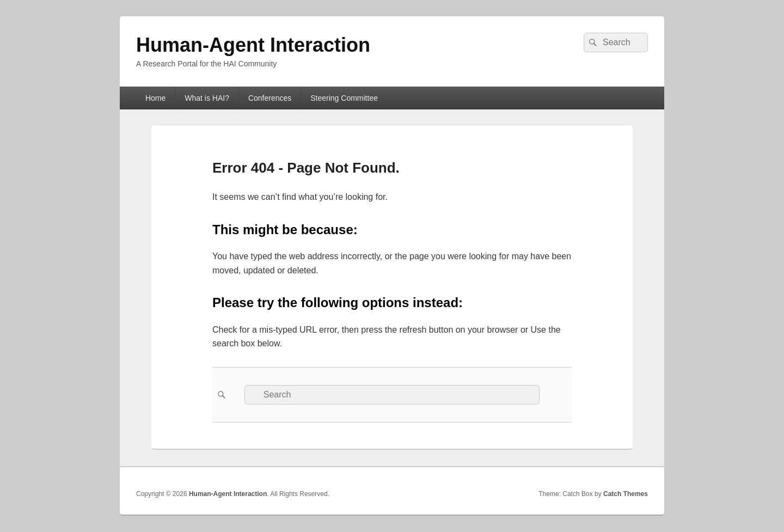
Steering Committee (344, 98)
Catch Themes (626, 494)
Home (155, 98)
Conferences (270, 98)
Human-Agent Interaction (253, 45)
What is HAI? (207, 98)
